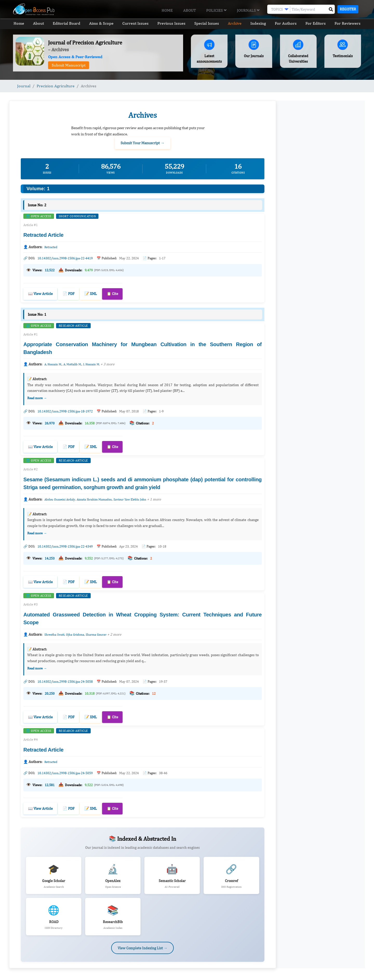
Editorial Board (66, 23)
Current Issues (135, 23)
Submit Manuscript (69, 65)
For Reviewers (348, 23)
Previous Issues (171, 23)
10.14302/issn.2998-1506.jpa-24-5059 (65, 770)
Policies (216, 10)
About (189, 10)
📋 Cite (112, 293)
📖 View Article (40, 293)
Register (348, 9)
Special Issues (207, 23)
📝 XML (91, 293)
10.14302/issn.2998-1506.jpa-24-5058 (65, 679)
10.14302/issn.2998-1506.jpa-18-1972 (65, 410)
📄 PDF (68, 293)
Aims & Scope (101, 23)
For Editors (316, 23)
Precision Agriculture (56, 86)
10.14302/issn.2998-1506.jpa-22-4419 (65, 258)
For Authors (286, 23)
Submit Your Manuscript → (142, 143)
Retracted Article (43, 235)
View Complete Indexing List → (142, 943)
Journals (248, 10)
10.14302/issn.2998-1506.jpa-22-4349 (65, 545)
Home (167, 10)
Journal (24, 86)
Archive (235, 23)
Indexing (258, 23)
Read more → (37, 397)
